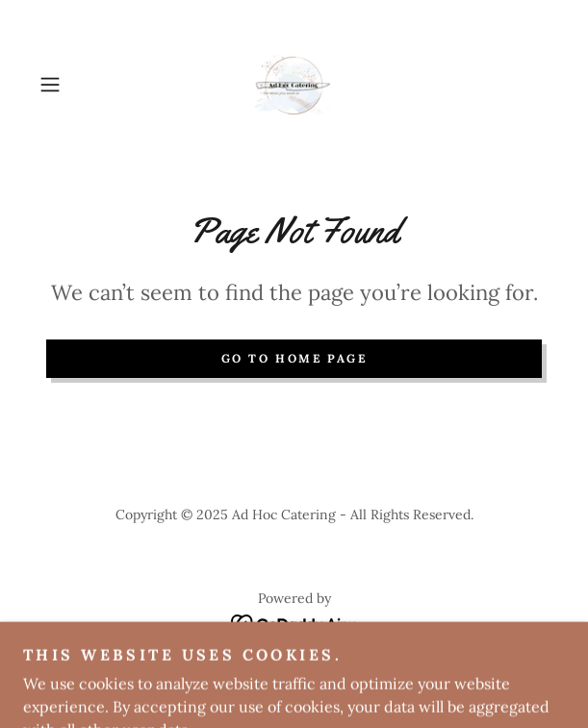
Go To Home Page (294, 358)
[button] (70, 85)
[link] (294, 85)
